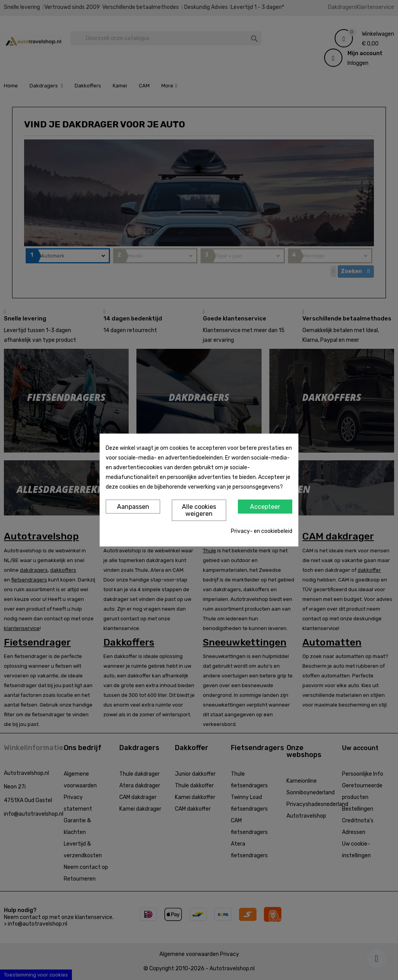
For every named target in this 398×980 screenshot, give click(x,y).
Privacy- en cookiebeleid (262, 531)
